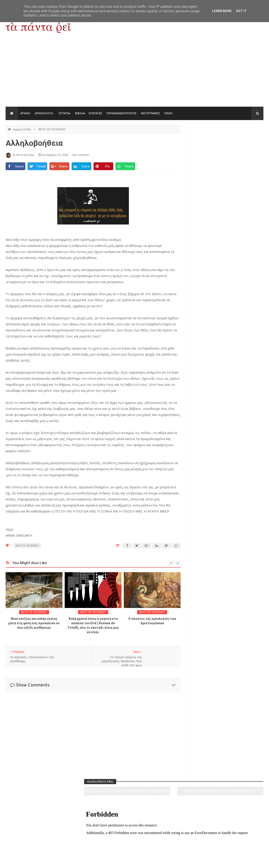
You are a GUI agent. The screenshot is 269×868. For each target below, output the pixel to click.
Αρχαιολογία (30, 840)
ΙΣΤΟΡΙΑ (64, 113)
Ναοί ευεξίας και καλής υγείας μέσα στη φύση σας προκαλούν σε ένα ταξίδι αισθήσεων (34, 623)
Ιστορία (82, 840)
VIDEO (168, 113)
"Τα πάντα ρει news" (50, 861)
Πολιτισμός (134, 840)
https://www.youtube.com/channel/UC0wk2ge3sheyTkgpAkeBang (208, 141)
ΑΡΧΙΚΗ (25, 113)
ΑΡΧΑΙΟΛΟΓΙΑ (44, 113)
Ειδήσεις (239, 840)
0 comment (80, 155)
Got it (241, 11)
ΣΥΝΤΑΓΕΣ (95, 113)
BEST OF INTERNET (52, 129)
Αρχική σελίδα (22, 129)
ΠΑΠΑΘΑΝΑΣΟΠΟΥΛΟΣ (122, 113)
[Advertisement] (134, 73)
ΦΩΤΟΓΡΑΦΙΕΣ (150, 113)
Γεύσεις (186, 840)
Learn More (222, 11)
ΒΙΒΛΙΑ (80, 113)
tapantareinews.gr (251, 861)
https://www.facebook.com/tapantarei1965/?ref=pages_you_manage (246, 141)
